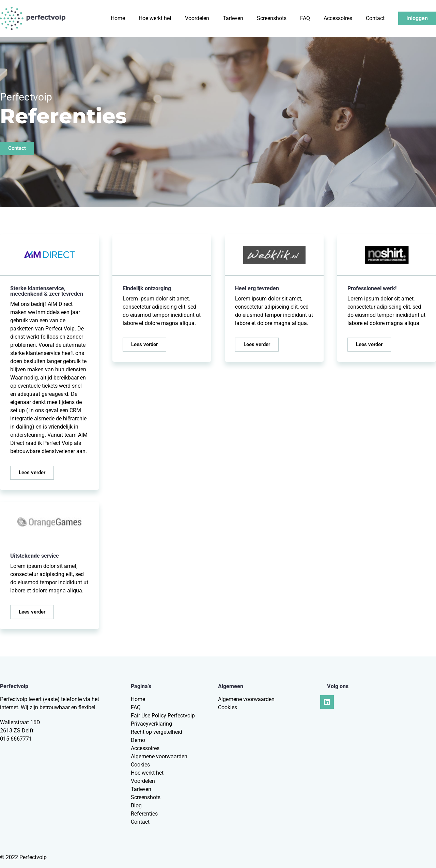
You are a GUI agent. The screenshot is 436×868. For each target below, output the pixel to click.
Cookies (140, 765)
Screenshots (272, 18)
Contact (375, 18)
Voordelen (197, 18)
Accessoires (338, 18)
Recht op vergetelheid (157, 732)
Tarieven (233, 18)
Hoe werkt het (155, 18)
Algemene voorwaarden (159, 756)
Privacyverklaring (151, 724)
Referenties (144, 814)
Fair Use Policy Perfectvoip (163, 716)
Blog (136, 805)
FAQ (305, 18)
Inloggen (417, 18)
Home (118, 18)
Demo (138, 740)
